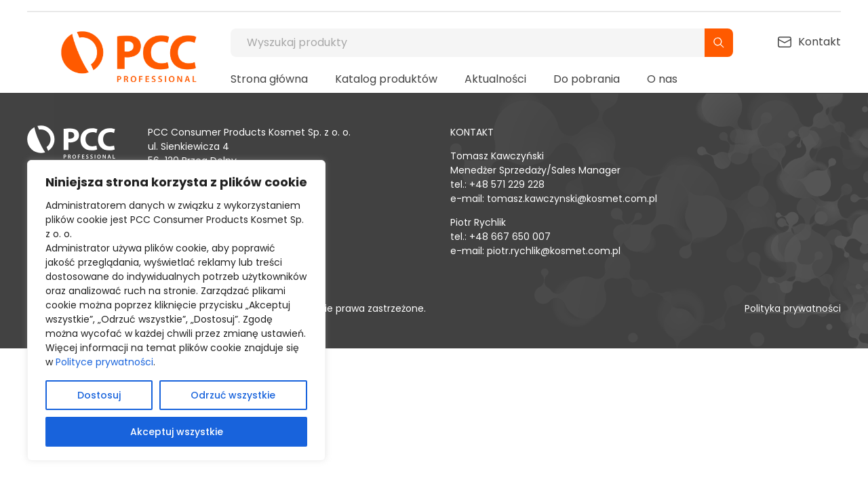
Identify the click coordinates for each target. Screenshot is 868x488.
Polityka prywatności (793, 308)
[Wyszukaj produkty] (468, 43)
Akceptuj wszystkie (177, 432)
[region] (176, 310)
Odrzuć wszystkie (233, 395)
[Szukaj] (719, 43)
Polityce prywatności (104, 362)
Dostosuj (99, 395)
